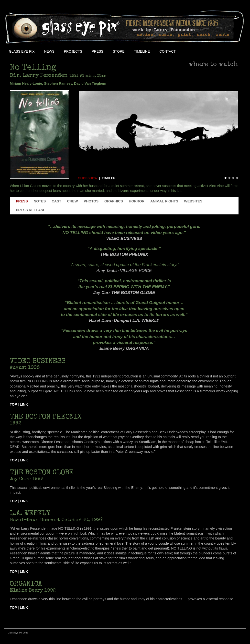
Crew (73, 201)
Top (13, 404)
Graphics (114, 201)
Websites (193, 201)
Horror (137, 201)
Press (97, 51)
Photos (91, 201)
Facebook (190, 51)
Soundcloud (234, 51)
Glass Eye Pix (22, 51)
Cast (56, 201)
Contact (168, 51)
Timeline (142, 51)
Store (119, 51)
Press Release (31, 210)
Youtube (212, 51)
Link (24, 404)
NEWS (49, 51)
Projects (73, 51)
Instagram (223, 51)
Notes (40, 201)
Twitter (201, 51)
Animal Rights (164, 201)
